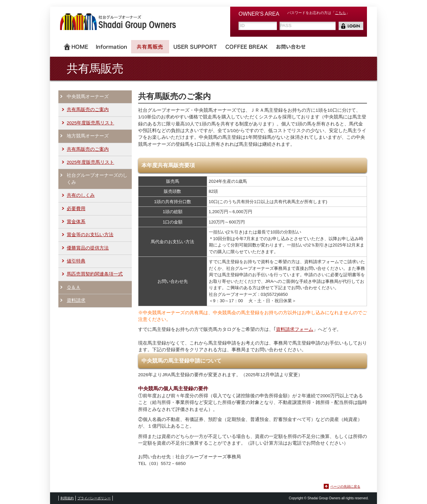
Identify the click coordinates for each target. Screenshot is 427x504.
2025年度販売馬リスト (90, 123)
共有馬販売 (150, 47)
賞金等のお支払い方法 (90, 235)
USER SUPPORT (195, 47)
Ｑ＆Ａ (74, 287)
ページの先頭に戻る (345, 486)
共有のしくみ (81, 195)
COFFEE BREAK (247, 47)
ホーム (76, 47)
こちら (340, 13)
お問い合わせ (291, 47)
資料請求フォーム (295, 329)
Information (111, 47)
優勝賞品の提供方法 (88, 248)
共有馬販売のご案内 (88, 110)
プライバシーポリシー (94, 498)
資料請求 (76, 300)
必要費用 (76, 209)
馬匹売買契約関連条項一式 (95, 274)
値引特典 (76, 261)
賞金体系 (76, 222)
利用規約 (67, 498)
